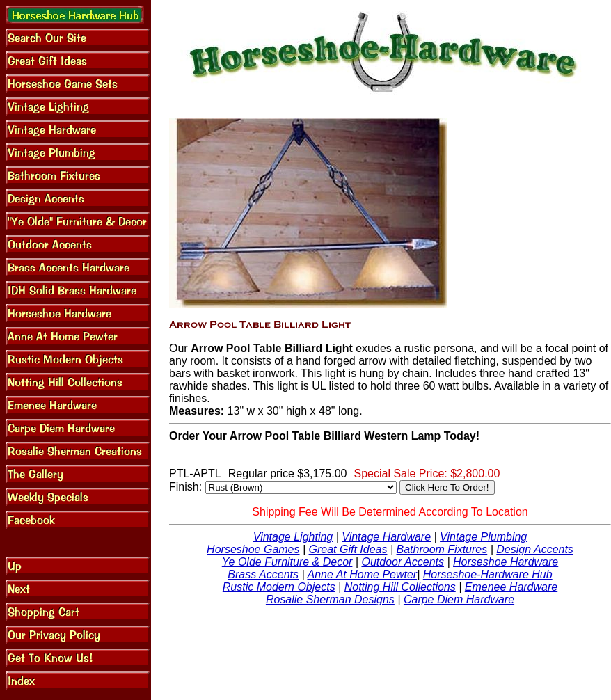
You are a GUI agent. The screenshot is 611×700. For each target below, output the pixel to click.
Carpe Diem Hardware (459, 599)
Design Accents (535, 549)
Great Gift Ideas (348, 549)
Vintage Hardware (386, 537)
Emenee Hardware (511, 587)
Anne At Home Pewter (362, 574)
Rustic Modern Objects (279, 587)
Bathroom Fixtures (442, 549)
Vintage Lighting (293, 537)
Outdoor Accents (403, 562)
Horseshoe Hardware (506, 562)
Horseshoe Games (253, 549)
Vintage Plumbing (483, 537)
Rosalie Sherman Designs (330, 599)
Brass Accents (263, 574)
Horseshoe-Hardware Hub (488, 574)
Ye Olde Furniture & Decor (287, 562)
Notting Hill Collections (400, 587)
